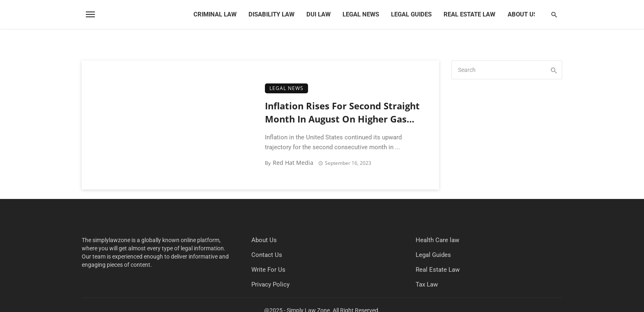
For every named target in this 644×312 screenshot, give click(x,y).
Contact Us (267, 255)
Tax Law (427, 284)
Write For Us (268, 270)
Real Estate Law (469, 14)
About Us (522, 14)
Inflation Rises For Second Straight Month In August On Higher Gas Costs (342, 113)
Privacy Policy (270, 284)
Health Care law (437, 240)
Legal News (361, 14)
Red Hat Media (293, 163)
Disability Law (271, 14)
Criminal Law (215, 14)
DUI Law (319, 14)
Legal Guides (411, 14)
